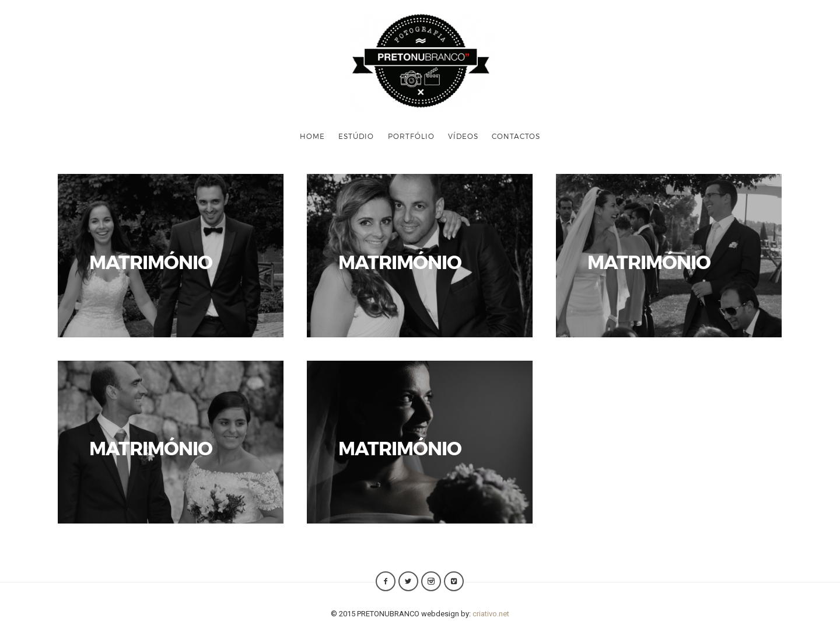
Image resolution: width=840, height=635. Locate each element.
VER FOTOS (171, 256)
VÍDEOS (463, 136)
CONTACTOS (516, 136)
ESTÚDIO (356, 136)
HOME (312, 136)
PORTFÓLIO (411, 136)
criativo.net (491, 614)
